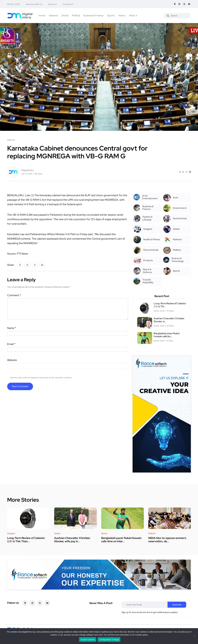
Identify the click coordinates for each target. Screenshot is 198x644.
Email (11, 344)
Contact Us (68, 4)
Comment (14, 295)
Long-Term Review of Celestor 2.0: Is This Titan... (26, 540)
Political (76, 15)
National (53, 15)
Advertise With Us (34, 4)
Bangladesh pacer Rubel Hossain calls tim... (166, 335)
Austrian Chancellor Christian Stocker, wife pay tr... (72, 540)
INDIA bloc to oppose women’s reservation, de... (167, 540)
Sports (111, 15)
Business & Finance (94, 15)
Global (65, 15)
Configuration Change (109, 640)
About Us (52, 4)
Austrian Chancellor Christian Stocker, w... (169, 320)
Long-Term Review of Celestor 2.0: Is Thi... (170, 305)
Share (11, 265)
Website (12, 360)
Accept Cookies (88, 640)
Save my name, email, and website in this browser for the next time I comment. (41, 378)
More (132, 15)
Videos (122, 15)
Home (42, 15)
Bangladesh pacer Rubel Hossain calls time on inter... (121, 540)
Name (12, 328)
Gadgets (11, 533)
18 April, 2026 (13, 4)
